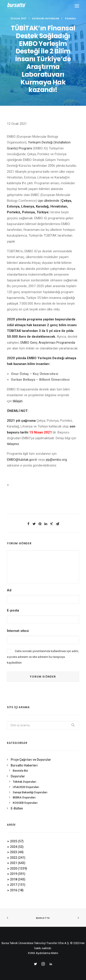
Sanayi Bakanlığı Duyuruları (30, 792)
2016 (17, 890)
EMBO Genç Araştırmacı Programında (48, 343)
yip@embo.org (56, 460)
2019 (18, 874)
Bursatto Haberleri (24, 765)
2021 (18, 863)
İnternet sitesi (18, 631)
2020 (19, 868)
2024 (17, 847)
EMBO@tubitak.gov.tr (22, 460)
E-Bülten (17, 808)
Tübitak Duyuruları (24, 782)
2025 (17, 841)
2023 (17, 852)
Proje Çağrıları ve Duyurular (31, 760)
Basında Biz (20, 771)
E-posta (13, 610)
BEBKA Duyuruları (24, 797)
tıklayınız (13, 444)
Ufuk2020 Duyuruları (26, 787)
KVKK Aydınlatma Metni (43, 953)
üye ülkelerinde (49, 201)
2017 (18, 885)
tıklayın (18, 401)
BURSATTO (43, 918)
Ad (9, 590)
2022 (18, 858)
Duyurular (52, 19)
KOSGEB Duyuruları (25, 803)
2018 (18, 879)
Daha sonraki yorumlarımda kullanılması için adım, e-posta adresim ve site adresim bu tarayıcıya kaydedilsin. (43, 657)
